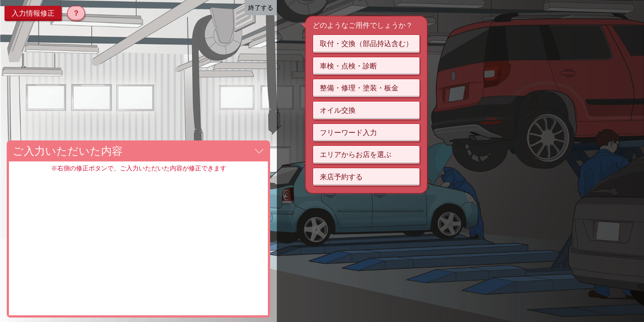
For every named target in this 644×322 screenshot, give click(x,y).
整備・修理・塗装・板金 (359, 88)
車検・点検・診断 (348, 66)
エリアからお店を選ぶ (356, 155)
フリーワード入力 (348, 133)
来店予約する (341, 177)
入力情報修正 (33, 13)
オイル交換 (338, 110)
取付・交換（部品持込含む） (366, 44)
